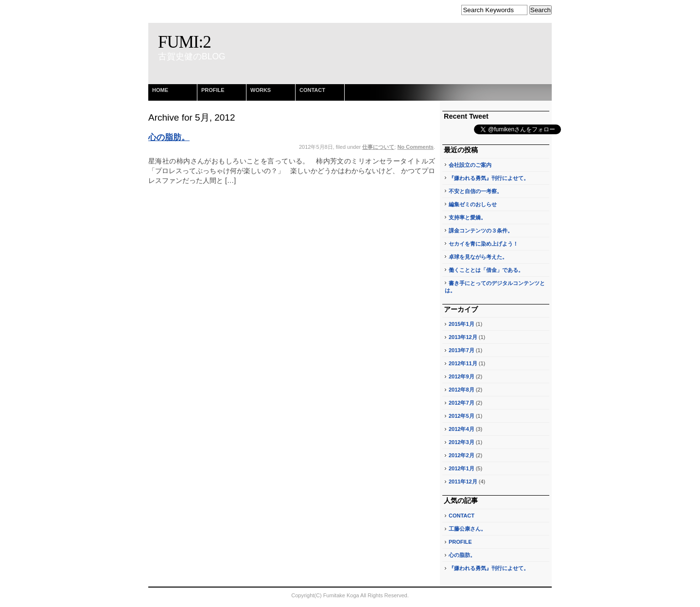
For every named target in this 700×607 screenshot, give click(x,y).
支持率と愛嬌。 (467, 217)
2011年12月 (463, 482)
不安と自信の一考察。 (475, 191)
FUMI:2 (184, 42)
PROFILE (213, 90)
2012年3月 (462, 442)
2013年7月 (462, 350)
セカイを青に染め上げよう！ (483, 244)
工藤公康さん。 (467, 529)
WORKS (261, 90)
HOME (160, 90)
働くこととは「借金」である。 (486, 270)
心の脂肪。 (169, 137)
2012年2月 (462, 455)
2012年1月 (462, 468)
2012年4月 (462, 429)
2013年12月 (463, 337)
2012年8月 (462, 390)
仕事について (378, 147)
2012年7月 (462, 403)
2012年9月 (462, 376)
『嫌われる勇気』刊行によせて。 (489, 178)
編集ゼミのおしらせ (473, 204)
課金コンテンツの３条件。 (481, 231)
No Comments (415, 147)
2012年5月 (462, 416)
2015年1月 (462, 324)
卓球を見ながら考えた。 (478, 257)
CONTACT (312, 90)
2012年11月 (463, 363)
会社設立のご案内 (470, 165)
